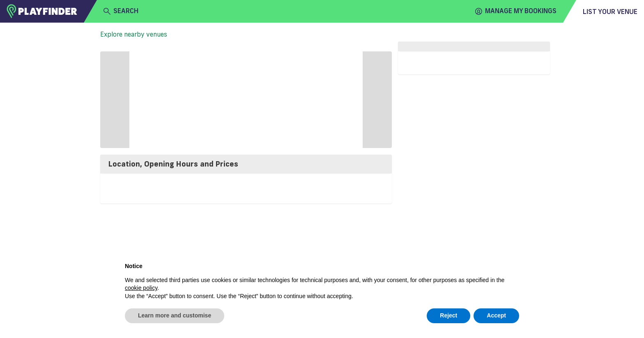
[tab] (246, 164)
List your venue (610, 12)
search (121, 11)
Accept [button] (496, 315)
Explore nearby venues (134, 34)
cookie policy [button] (141, 288)
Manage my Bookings (516, 11)
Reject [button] (448, 315)
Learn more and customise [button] (175, 315)
